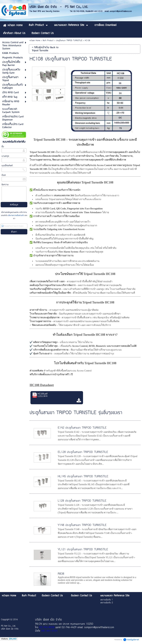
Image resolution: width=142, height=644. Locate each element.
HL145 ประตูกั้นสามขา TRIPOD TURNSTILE (83, 477)
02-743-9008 (47, 628)
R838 (61, 574)
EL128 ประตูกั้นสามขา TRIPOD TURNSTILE (83, 452)
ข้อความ (5, 185)
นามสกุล (5, 156)
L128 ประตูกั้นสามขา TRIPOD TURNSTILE (82, 501)
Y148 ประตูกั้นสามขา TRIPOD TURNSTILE (82, 525)
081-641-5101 (49, 631)
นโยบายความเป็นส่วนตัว (16, 215)
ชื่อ (3, 147)
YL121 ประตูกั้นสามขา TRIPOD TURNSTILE (83, 550)
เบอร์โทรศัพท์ (7, 166)
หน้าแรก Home (35, 41)
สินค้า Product (48, 41)
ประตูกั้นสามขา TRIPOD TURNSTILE (69, 41)
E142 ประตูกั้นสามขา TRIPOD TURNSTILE (82, 428)
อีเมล (4, 175)
